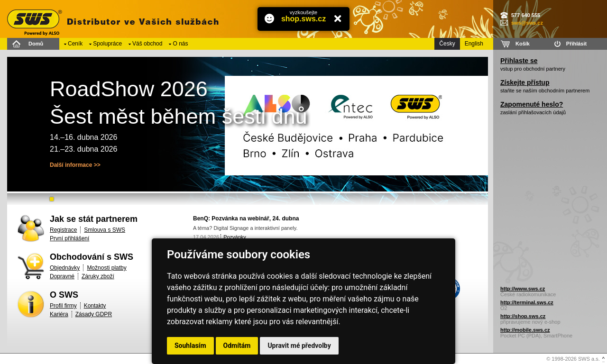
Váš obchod (147, 44)
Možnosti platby (106, 268)
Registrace (63, 230)
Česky (447, 44)
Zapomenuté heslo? (532, 104)
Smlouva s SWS (105, 230)
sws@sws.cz (527, 23)
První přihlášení (69, 238)
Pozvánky (235, 237)
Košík (523, 44)
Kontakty (95, 306)
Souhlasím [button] (190, 346)
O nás (180, 44)
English (474, 44)
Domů (36, 44)
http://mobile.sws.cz (525, 330)
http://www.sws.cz (523, 289)
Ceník (75, 44)
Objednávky (65, 268)
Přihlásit (576, 44)
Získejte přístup (525, 82)
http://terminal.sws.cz (527, 302)
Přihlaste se (519, 61)
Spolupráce (107, 44)
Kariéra (59, 314)
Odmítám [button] (237, 346)
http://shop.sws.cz (523, 316)
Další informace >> (75, 165)
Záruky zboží (98, 276)
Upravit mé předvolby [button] (299, 346)
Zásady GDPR (94, 314)
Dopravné (62, 276)
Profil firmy (63, 306)
